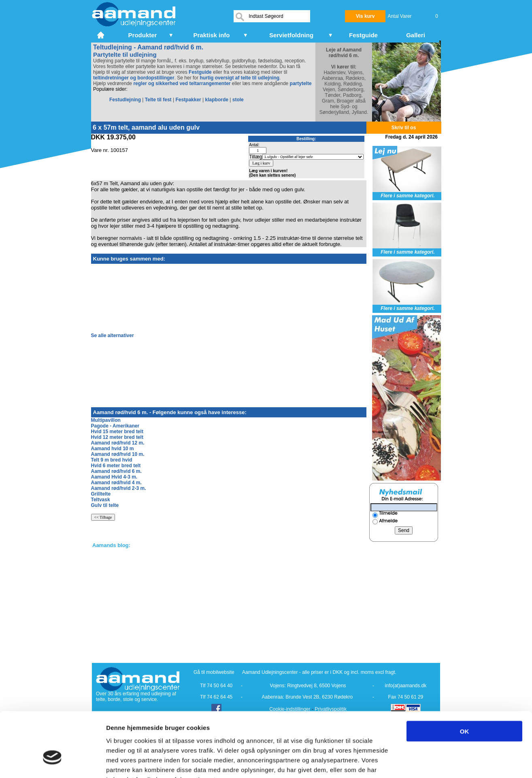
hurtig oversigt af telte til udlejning (239, 78)
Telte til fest (158, 100)
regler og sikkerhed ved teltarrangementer (181, 83)
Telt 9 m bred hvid (112, 460)
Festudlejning (125, 100)
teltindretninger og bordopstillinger (134, 78)
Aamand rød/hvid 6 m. (116, 471)
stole (238, 100)
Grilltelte (101, 494)
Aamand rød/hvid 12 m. (118, 443)
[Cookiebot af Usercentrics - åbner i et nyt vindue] (52, 762)
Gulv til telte (105, 505)
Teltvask (101, 500)
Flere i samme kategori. (408, 196)
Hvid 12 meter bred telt (117, 437)
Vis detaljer (421, 762)
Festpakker (188, 100)
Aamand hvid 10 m (113, 449)
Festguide (200, 72)
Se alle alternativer (113, 336)
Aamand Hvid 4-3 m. (114, 477)
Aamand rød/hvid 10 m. (118, 454)
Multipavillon (106, 420)
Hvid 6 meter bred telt (116, 466)
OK (465, 681)
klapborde (217, 100)
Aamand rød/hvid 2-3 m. (119, 488)
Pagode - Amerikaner (115, 426)
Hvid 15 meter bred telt (117, 432)
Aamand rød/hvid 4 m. (116, 483)
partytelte (301, 83)
